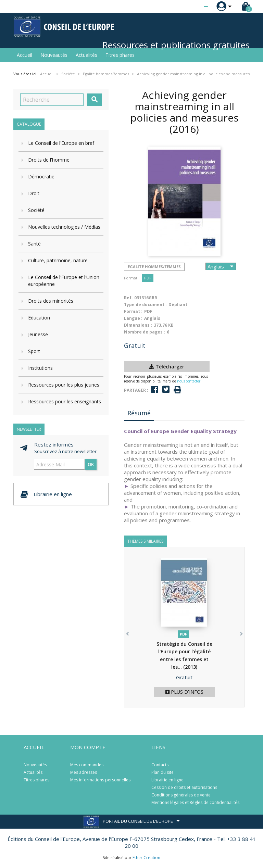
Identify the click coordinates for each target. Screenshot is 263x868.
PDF (148, 278)
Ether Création (146, 858)
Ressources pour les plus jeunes (64, 385)
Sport (34, 351)
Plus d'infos (184, 692)
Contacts (160, 765)
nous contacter (189, 381)
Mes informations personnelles (100, 780)
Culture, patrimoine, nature (58, 260)
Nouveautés (54, 55)
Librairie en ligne (167, 780)
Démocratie (41, 177)
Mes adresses (84, 772)
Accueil (24, 55)
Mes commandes (87, 765)
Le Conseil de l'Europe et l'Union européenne (64, 281)
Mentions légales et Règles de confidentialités (195, 802)
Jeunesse (38, 334)
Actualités (86, 55)
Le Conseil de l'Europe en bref (61, 143)
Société (36, 210)
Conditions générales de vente (181, 795)
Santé (34, 244)
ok (91, 464)
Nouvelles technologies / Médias (64, 227)
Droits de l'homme (49, 160)
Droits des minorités (51, 301)
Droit (34, 193)
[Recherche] (52, 100)
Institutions (40, 368)
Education (39, 318)
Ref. (128, 298)
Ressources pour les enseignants (65, 401)
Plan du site (162, 772)
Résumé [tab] (139, 413)
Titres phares (120, 55)
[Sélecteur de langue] (192, 7)
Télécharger (167, 367)
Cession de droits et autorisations (184, 787)
